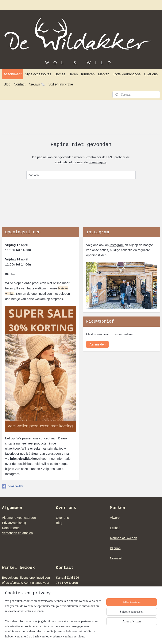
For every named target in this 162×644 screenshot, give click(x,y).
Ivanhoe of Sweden (123, 538)
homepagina (98, 162)
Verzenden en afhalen (17, 533)
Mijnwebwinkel (122, 636)
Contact (20, 84)
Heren (73, 74)
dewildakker (13, 486)
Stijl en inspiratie (61, 84)
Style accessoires (38, 74)
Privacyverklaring (14, 523)
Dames (60, 74)
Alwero (115, 518)
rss (75, 636)
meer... (10, 274)
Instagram (117, 245)
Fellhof (115, 528)
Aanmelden (97, 344)
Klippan (115, 548)
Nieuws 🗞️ (37, 84)
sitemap (68, 636)
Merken (104, 74)
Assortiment (12, 74)
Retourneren (11, 528)
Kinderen (88, 74)
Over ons (151, 74)
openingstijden (40, 577)
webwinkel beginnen (89, 636)
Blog (7, 84)
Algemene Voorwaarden (19, 518)
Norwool (116, 558)
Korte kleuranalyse (127, 74)
